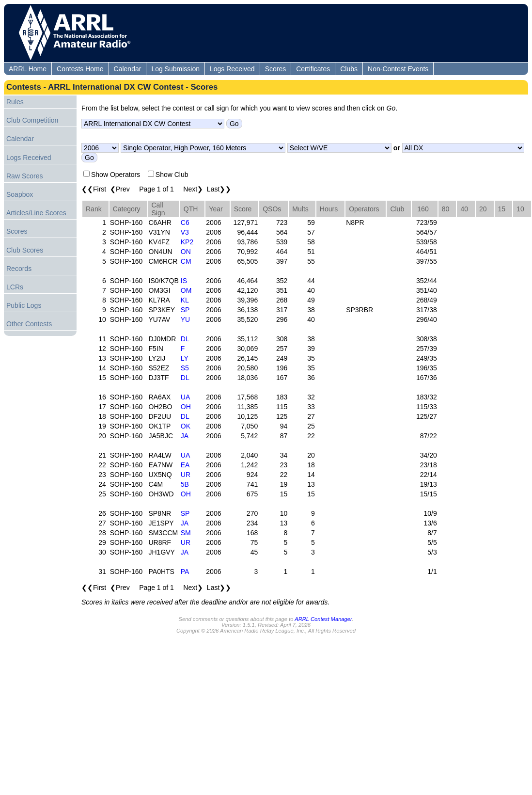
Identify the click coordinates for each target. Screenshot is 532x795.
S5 (185, 368)
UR (186, 475)
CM (186, 261)
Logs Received (232, 69)
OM (186, 290)
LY (185, 358)
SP (185, 310)
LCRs (15, 287)
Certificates (313, 69)
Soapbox (20, 194)
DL (185, 339)
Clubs (349, 69)
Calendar (128, 69)
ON (186, 252)
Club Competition (32, 120)
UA (185, 397)
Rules (15, 102)
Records (19, 269)
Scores (276, 69)
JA (185, 436)
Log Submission (175, 69)
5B (185, 484)
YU (185, 319)
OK (186, 426)
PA (185, 572)
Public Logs (24, 305)
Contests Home (80, 69)
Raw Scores (24, 176)
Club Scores (25, 250)
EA (185, 465)
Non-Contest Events (398, 69)
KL (185, 300)
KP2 (187, 242)
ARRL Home (28, 69)
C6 (185, 223)
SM (186, 533)
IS (184, 281)
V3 (185, 232)
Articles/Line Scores (36, 213)
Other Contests (29, 324)
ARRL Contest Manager (323, 619)
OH (186, 407)
